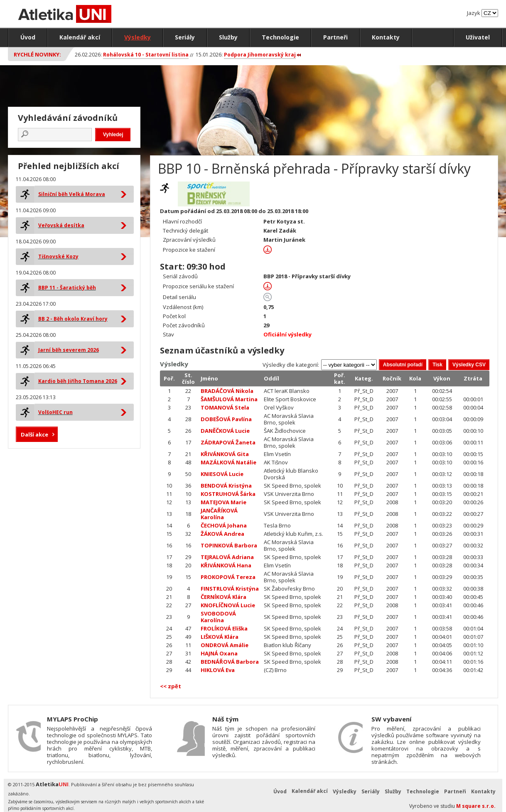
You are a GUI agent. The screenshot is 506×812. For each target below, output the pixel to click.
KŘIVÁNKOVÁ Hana (226, 565)
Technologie (280, 37)
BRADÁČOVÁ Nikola (227, 391)
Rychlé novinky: (37, 54)
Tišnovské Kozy (58, 256)
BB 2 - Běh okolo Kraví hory (73, 319)
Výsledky (138, 37)
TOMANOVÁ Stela (225, 407)
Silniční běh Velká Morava (72, 194)
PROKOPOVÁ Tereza (228, 577)
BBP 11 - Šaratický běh (67, 288)
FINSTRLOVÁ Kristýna (230, 589)
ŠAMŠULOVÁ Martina (229, 399)
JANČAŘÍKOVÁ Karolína (219, 514)
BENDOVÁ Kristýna (226, 486)
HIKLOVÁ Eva (218, 670)
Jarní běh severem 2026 (69, 350)
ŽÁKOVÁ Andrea (222, 534)
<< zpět (171, 686)
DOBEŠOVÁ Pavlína (226, 419)
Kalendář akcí (80, 37)
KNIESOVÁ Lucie (222, 474)
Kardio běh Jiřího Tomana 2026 (78, 381)
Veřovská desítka (61, 225)
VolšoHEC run (55, 412)
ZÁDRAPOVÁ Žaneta (228, 442)
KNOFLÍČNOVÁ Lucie (228, 605)
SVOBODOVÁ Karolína (218, 617)
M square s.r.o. (476, 806)
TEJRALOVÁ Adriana (227, 557)
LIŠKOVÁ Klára (220, 637)
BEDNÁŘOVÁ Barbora (230, 662)
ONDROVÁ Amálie (225, 645)
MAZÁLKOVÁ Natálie (228, 462)
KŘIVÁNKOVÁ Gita (225, 454)
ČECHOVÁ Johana (224, 525)
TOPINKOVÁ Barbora (229, 545)
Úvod (28, 37)
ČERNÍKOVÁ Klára (224, 597)
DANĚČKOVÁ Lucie (225, 431)
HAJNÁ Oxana (219, 653)
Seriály (185, 37)
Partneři (335, 37)
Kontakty (386, 37)
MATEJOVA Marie (224, 502)
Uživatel (478, 37)
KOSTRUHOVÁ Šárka (228, 494)
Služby (228, 37)
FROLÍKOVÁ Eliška (224, 628)
